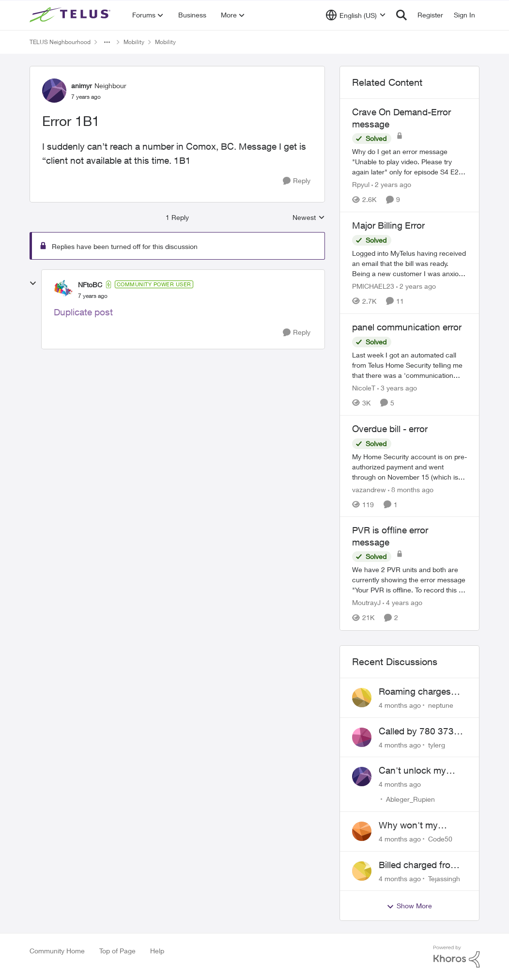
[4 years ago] (402, 603)
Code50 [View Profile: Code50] (440, 839)
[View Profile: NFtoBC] (63, 290)
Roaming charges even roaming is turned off (415, 692)
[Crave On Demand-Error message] (410, 162)
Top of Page (117, 951)
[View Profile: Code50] (362, 831)
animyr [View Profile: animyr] (82, 86)
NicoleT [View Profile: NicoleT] (364, 388)
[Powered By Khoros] (457, 957)
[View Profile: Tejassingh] (362, 871)
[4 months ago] (400, 705)
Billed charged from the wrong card (418, 865)
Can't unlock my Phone (412, 771)
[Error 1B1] (93, 296)
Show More (409, 906)
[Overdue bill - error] (410, 466)
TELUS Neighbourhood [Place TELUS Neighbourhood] (60, 42)
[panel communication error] (410, 365)
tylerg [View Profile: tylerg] (437, 744)
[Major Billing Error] (410, 263)
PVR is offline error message (390, 536)
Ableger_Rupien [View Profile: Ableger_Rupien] (410, 799)
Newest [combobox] (309, 218)
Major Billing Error (388, 225)
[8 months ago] (411, 489)
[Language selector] (356, 15)
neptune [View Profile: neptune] (441, 705)
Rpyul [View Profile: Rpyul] (361, 184)
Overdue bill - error (390, 429)
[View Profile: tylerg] (362, 737)
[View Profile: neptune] (362, 698)
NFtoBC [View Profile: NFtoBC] (90, 285)
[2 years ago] (391, 184)
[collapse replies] (33, 283)
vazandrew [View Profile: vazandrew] (369, 489)
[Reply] (297, 181)
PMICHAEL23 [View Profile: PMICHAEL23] (373, 286)
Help (157, 951)
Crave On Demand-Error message (401, 118)
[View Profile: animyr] (54, 91)
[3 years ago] (397, 388)
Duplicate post (83, 312)
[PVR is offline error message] (410, 580)
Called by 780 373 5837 (416, 731)
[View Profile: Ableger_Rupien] (362, 777)
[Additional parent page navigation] (107, 42)
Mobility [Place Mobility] (134, 42)
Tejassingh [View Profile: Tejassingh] (444, 878)
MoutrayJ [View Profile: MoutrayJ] (366, 603)
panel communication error (407, 327)
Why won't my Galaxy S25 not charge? (410, 825)
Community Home (57, 951)
